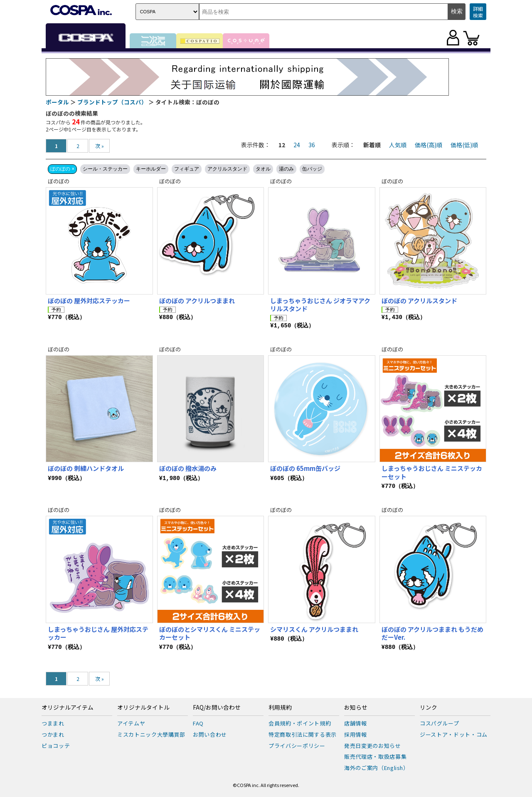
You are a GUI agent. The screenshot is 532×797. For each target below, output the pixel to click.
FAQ (198, 723)
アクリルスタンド (227, 169)
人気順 (398, 145)
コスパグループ (440, 723)
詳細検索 (478, 12)
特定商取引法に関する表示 (303, 734)
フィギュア (187, 169)
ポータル (57, 102)
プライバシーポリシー (297, 746)
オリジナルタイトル (143, 708)
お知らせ (356, 708)
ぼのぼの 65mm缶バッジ (305, 468)
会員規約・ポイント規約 (300, 723)
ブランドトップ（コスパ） (112, 102)
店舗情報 (356, 723)
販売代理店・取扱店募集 (375, 756)
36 (312, 145)
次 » (100, 146)
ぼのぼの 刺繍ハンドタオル (86, 468)
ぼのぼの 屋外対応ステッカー (89, 301)
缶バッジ (312, 169)
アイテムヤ (131, 723)
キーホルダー (151, 169)
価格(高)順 (429, 145)
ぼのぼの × (62, 169)
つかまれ (53, 734)
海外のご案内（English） (377, 768)
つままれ (53, 723)
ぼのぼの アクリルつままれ (197, 301)
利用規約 (280, 708)
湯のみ (286, 169)
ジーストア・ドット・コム (454, 734)
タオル (263, 169)
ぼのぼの (59, 181)
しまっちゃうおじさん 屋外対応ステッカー (98, 633)
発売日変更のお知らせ (373, 746)
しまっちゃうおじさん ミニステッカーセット (432, 472)
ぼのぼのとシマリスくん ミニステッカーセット (210, 633)
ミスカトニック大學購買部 (151, 734)
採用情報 (356, 734)
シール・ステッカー (105, 169)
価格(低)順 (464, 145)
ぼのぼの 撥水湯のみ (188, 468)
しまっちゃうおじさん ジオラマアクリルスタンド (320, 305)
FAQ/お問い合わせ (217, 708)
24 (297, 145)
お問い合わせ (210, 734)
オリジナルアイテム (68, 708)
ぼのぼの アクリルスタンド (419, 301)
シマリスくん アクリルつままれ (317, 629)
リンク (429, 708)
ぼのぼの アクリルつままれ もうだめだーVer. (432, 633)
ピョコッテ (56, 746)
